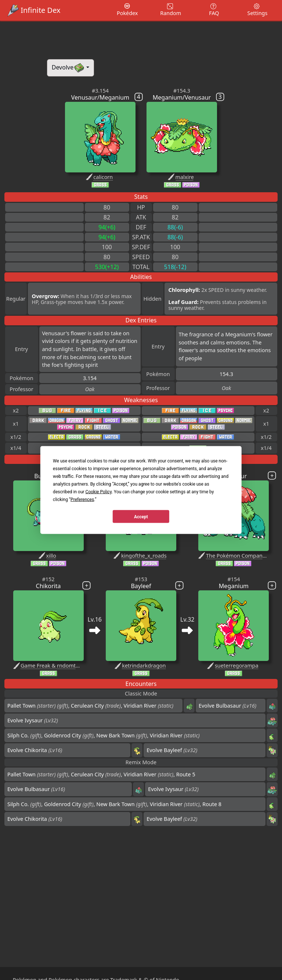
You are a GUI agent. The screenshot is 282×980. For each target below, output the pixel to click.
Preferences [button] (82, 500)
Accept (141, 516)
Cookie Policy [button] (99, 492)
